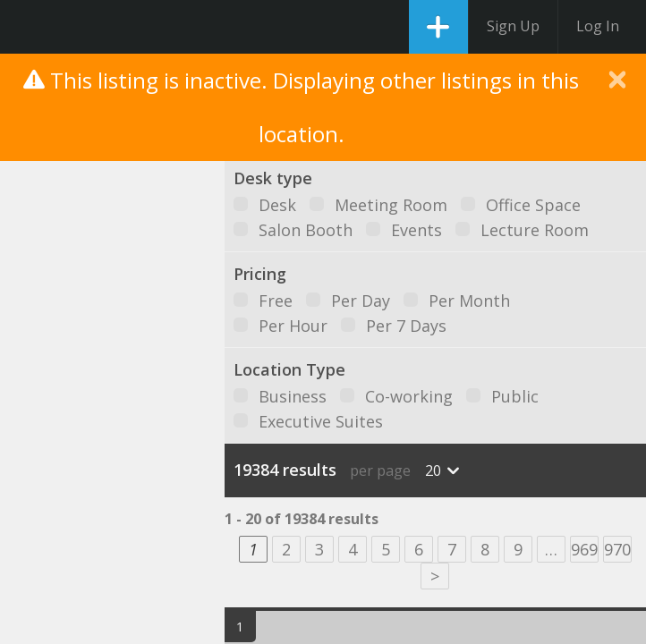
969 (584, 549)
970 (617, 549)
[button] (130, 339)
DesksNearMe (29, 27)
